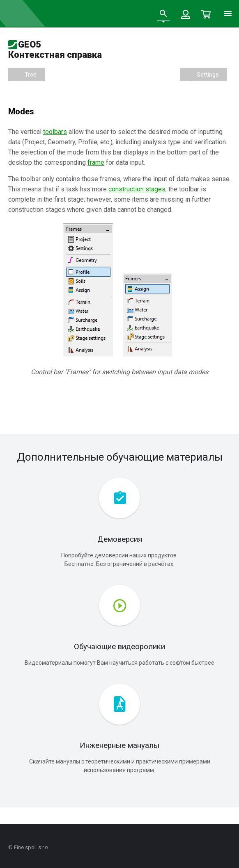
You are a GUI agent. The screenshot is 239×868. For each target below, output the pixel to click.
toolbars (55, 132)
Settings (208, 75)
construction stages (137, 189)
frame (96, 162)
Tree (31, 75)
